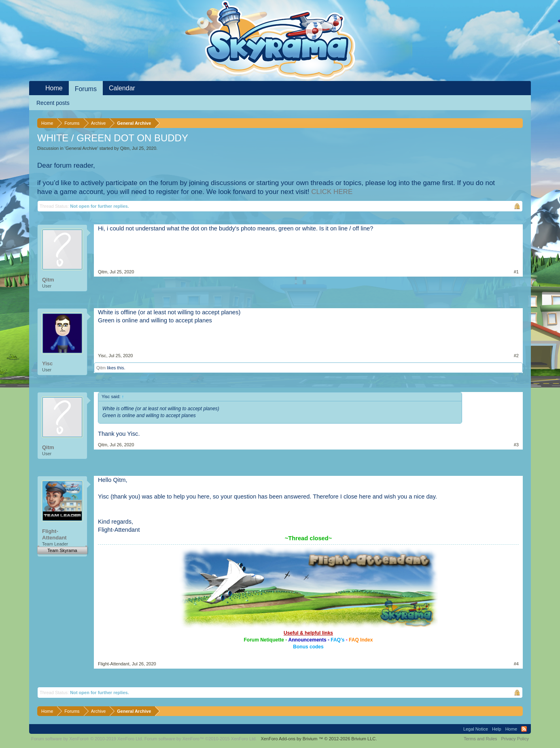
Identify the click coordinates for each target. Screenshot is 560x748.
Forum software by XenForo (87, 739)
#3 (516, 445)
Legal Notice (476, 729)
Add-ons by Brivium (319, 739)
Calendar (122, 88)
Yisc (47, 363)
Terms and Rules (480, 739)
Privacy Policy (515, 739)
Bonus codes (308, 647)
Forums (86, 89)
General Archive (81, 148)
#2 (516, 356)
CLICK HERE (332, 192)
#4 (516, 664)
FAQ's (337, 640)
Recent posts (53, 103)
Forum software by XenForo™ (201, 739)
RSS (524, 729)
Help (497, 729)
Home (54, 88)
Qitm (125, 148)
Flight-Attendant (54, 534)
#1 (516, 272)
